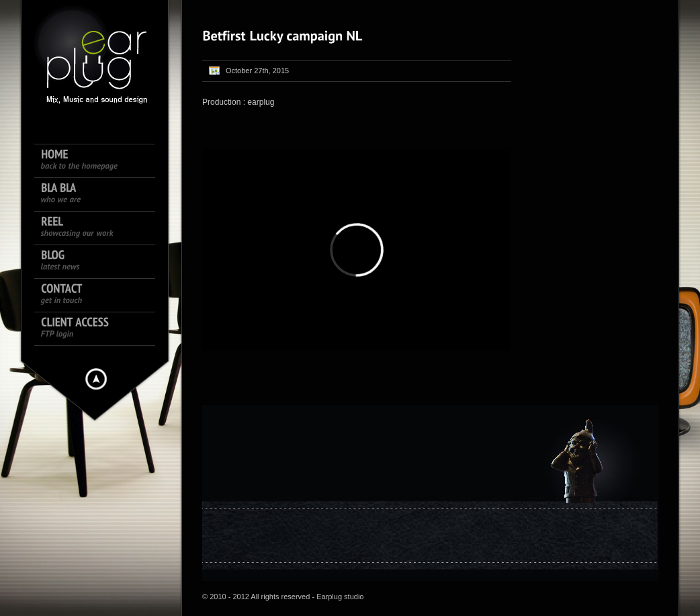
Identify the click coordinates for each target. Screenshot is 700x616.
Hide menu (96, 379)
